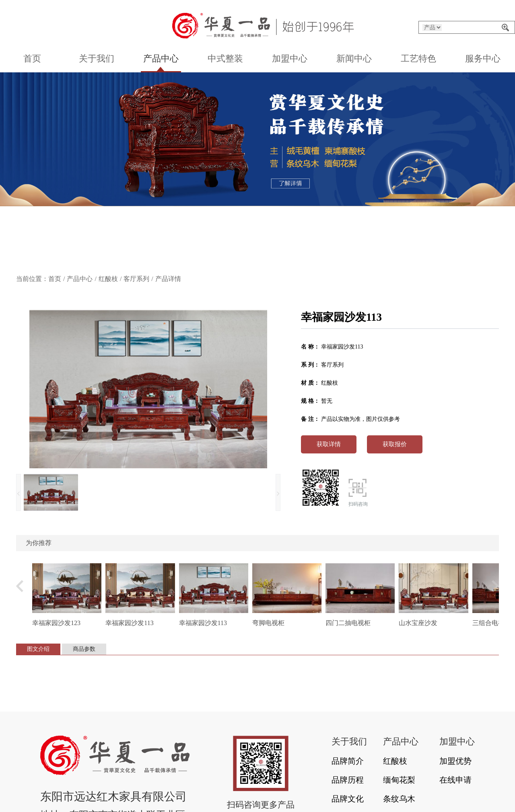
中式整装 (225, 58)
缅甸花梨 (399, 780)
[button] (216, 259)
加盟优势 (455, 761)
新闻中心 (354, 58)
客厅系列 (136, 279)
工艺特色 (418, 58)
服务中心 (483, 58)
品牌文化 (348, 799)
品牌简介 (348, 761)
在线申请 (455, 780)
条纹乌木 (399, 799)
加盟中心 (290, 58)
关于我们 (97, 58)
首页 (32, 58)
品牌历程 (348, 780)
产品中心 (161, 58)
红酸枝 (108, 279)
